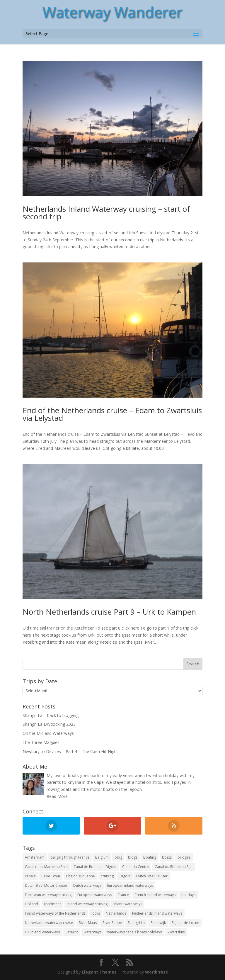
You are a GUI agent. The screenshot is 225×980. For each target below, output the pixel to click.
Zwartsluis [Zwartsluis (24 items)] (176, 932)
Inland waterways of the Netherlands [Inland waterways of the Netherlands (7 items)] (55, 913)
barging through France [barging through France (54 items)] (70, 857)
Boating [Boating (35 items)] (150, 857)
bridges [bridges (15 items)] (184, 857)
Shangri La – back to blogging (51, 715)
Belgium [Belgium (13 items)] (102, 857)
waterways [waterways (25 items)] (93, 932)
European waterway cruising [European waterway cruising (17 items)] (48, 895)
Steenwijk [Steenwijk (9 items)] (158, 923)
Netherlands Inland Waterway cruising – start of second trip (106, 213)
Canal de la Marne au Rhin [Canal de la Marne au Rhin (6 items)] (46, 867)
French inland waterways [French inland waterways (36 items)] (155, 895)
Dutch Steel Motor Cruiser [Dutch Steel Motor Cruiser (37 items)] (46, 885)
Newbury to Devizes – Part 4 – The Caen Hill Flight (70, 751)
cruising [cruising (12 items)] (107, 876)
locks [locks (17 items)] (96, 913)
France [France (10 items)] (123, 895)
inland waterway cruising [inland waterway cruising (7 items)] (87, 904)
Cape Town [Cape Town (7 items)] (51, 876)
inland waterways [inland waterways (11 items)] (128, 904)
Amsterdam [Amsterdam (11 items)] (35, 857)
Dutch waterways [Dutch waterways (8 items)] (87, 885)
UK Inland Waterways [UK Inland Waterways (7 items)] (42, 932)
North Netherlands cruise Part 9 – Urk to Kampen (109, 612)
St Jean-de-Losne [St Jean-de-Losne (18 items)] (185, 923)
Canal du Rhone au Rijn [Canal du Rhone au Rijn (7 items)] (174, 867)
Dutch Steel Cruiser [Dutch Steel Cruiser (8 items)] (152, 876)
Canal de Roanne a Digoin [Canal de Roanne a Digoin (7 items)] (95, 867)
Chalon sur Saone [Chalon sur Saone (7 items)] (80, 876)
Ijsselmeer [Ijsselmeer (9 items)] (52, 904)
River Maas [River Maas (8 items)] (88, 923)
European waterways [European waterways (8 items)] (95, 895)
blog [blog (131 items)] (118, 857)
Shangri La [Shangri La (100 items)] (136, 923)
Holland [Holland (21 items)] (31, 904)
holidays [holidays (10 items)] (188, 895)
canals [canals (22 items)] (30, 876)
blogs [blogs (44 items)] (133, 857)
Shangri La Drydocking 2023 (49, 724)
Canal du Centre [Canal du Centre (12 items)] (135, 867)
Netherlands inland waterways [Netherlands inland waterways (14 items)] (157, 913)
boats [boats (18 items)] (167, 857)
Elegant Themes (99, 972)
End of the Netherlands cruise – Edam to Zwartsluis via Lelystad (112, 414)
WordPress (156, 972)
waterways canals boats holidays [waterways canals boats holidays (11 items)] (134, 932)
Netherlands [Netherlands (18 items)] (116, 913)
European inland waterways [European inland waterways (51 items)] (130, 885)
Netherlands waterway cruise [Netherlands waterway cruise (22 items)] (49, 923)
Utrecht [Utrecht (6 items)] (72, 932)
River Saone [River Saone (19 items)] (112, 923)
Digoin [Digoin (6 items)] (125, 876)
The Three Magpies (41, 742)
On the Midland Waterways (48, 733)
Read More (57, 796)
